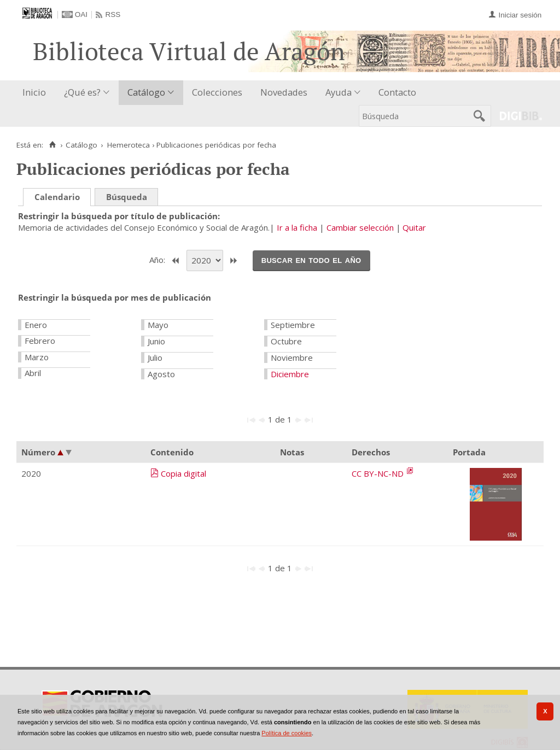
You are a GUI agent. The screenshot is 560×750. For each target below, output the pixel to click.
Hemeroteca (129, 145)
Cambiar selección (360, 227)
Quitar (414, 227)
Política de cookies (287, 733)
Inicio (34, 92)
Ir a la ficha (297, 227)
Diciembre (290, 374)
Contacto (397, 92)
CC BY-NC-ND (379, 473)
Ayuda (339, 92)
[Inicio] (52, 145)
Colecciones (217, 92)
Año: (158, 260)
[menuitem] (37, 93)
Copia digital (183, 473)
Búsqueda (127, 197)
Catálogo (146, 92)
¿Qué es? (82, 92)
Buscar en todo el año (311, 260)
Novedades (284, 92)
